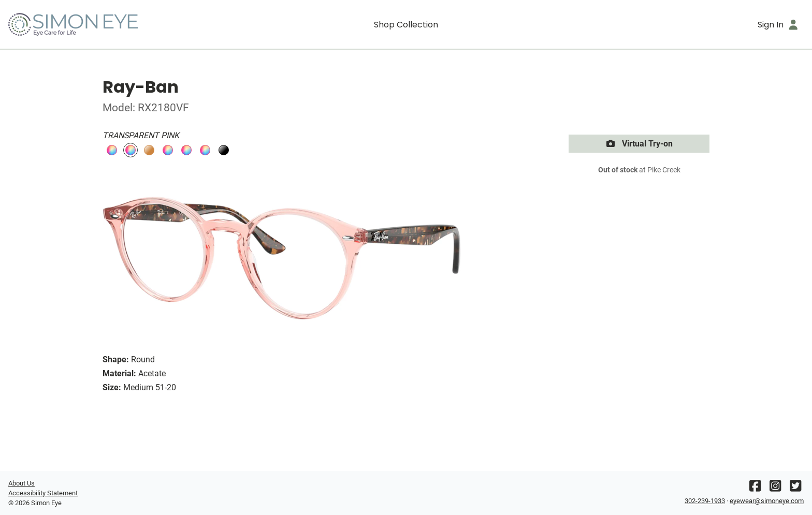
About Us (21, 483)
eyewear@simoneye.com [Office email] (767, 501)
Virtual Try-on (639, 144)
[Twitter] (795, 488)
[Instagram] (775, 488)
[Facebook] (755, 488)
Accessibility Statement (43, 493)
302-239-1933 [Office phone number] (705, 501)
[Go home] (108, 24)
